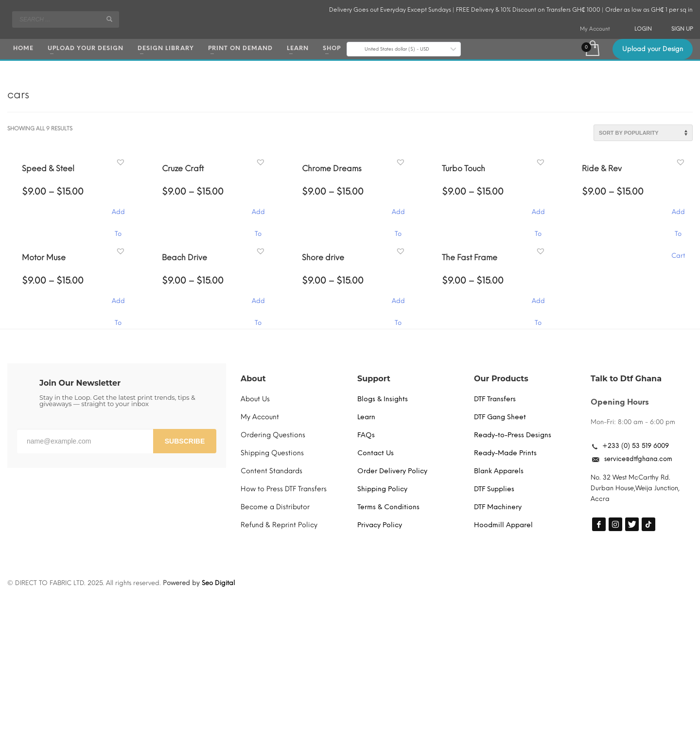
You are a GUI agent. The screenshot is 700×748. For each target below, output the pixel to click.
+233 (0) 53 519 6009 (636, 446)
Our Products (501, 379)
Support (374, 379)
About (253, 379)
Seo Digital (218, 583)
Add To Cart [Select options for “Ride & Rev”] (678, 217)
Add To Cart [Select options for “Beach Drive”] (258, 306)
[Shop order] (643, 133)
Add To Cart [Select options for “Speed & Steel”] (118, 217)
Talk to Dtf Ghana (626, 379)
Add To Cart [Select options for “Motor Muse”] (118, 306)
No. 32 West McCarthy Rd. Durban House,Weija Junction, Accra (635, 488)
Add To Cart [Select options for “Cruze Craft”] (258, 217)
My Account (595, 29)
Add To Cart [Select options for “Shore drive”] (398, 306)
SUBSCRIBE (185, 441)
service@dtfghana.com (638, 459)
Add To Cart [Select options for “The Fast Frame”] (538, 306)
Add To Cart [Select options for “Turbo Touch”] (538, 217)
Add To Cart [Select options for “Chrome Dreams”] (398, 217)
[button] (122, 163)
